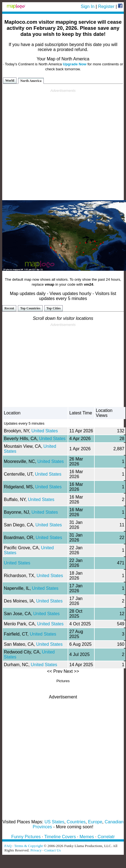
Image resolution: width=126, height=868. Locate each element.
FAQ (8, 846)
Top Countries (30, 308)
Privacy (36, 850)
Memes (87, 837)
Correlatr (106, 837)
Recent (9, 308)
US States (54, 822)
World (10, 81)
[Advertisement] (62, 145)
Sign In (88, 6)
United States (45, 431)
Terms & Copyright (28, 846)
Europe (95, 822)
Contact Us (53, 850)
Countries (76, 822)
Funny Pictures (26, 837)
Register (106, 6)
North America (31, 81)
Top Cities (54, 308)
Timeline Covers (60, 837)
